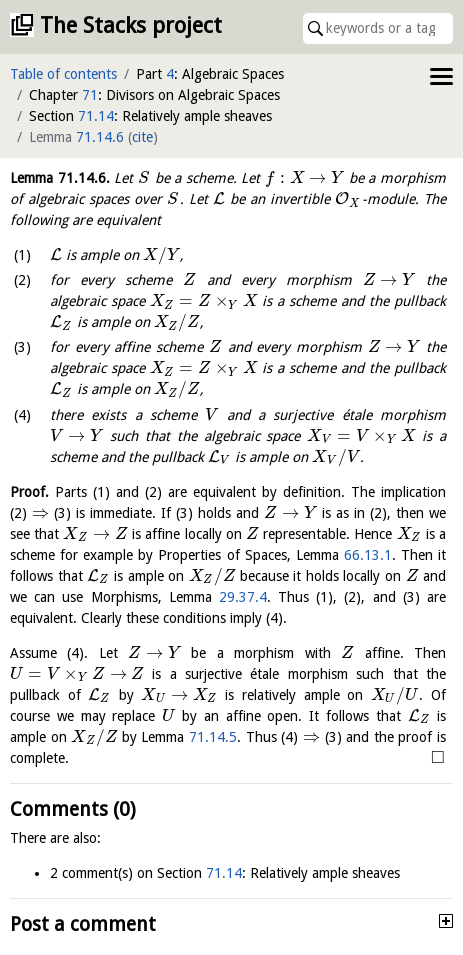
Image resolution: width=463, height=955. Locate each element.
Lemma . (60, 178)
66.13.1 (368, 555)
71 (90, 95)
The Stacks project (131, 25)
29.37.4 (243, 597)
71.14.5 (213, 737)
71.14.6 (100, 137)
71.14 (96, 116)
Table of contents (63, 74)
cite (142, 137)
